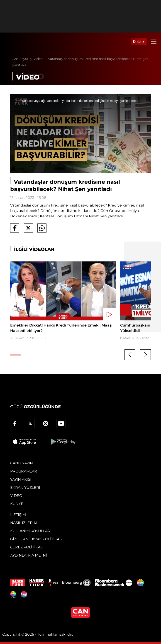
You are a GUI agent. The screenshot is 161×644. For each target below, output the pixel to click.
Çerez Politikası (27, 547)
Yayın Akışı (21, 479)
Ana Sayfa (23, 59)
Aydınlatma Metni (29, 555)
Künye (17, 504)
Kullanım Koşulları (31, 531)
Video (41, 59)
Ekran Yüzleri (25, 488)
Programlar (24, 471)
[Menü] (154, 42)
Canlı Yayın (22, 463)
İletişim (18, 515)
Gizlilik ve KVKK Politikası (37, 539)
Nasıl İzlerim (24, 523)
